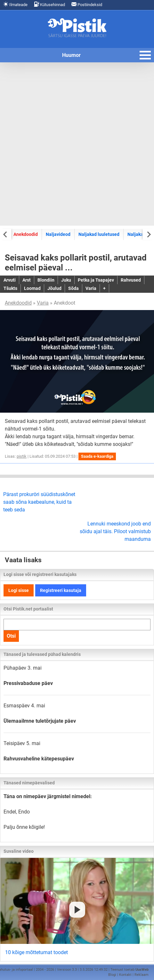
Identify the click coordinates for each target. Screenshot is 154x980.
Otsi (11, 636)
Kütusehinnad (49, 4)
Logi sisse (19, 590)
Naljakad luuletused (99, 234)
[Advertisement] (77, 144)
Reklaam (142, 975)
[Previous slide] (6, 234)
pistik (22, 456)
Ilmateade (15, 4)
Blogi (112, 975)
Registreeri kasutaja (61, 590)
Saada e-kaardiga (97, 456)
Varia (43, 303)
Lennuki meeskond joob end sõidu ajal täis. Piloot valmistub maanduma (115, 531)
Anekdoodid (26, 234)
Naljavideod (58, 234)
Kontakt (125, 975)
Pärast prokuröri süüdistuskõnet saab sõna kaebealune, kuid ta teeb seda (39, 502)
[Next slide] (148, 234)
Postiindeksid (87, 4)
